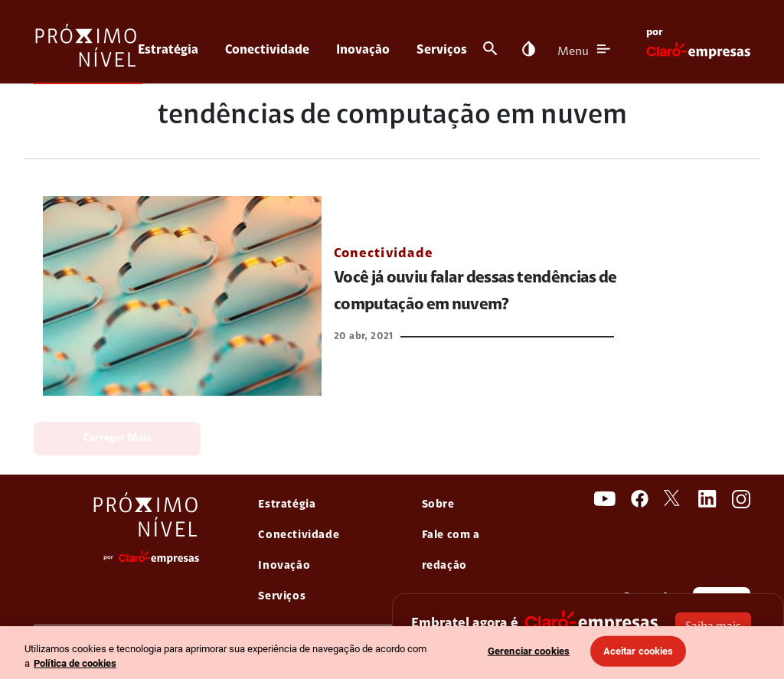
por (655, 33)
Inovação (363, 50)
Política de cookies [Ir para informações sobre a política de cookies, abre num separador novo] (75, 663)
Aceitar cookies (639, 651)
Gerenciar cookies (529, 651)
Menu (573, 52)
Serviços (442, 50)
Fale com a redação (451, 551)
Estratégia (168, 50)
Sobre (438, 505)
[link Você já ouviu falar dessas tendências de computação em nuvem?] (182, 296)
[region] (392, 653)
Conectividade (267, 50)
